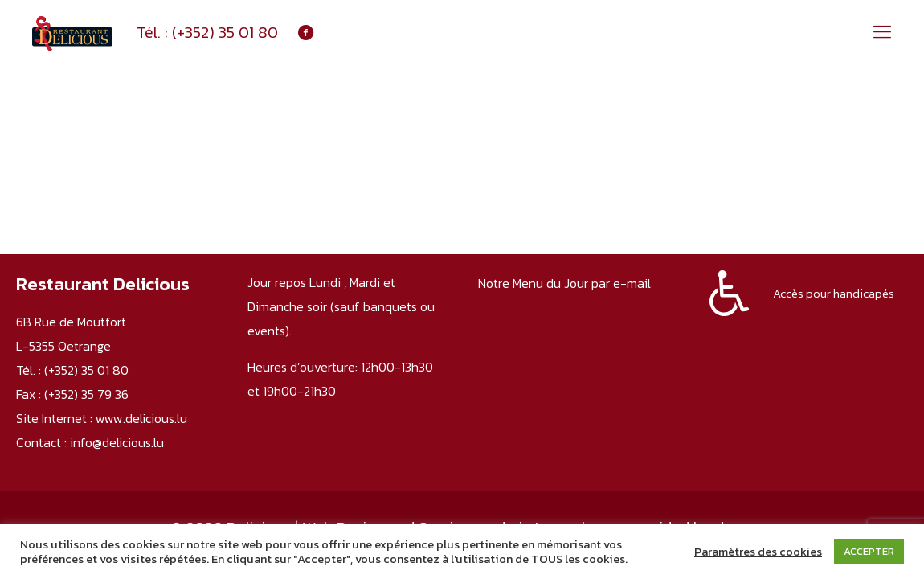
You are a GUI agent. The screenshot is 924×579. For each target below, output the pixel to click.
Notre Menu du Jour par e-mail (564, 283)
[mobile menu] (882, 32)
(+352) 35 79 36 (86, 394)
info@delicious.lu (117, 442)
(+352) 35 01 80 (225, 32)
